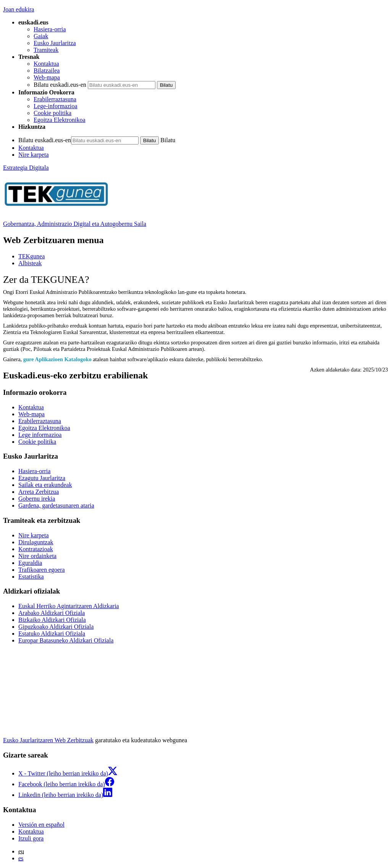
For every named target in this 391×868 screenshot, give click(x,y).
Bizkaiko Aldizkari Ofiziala (52, 620)
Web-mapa (47, 77)
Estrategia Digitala (26, 168)
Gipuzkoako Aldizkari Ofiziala (56, 627)
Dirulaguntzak (36, 542)
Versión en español (41, 825)
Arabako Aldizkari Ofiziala (52, 613)
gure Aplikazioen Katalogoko (57, 359)
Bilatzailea (47, 71)
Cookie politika (53, 113)
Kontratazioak (36, 549)
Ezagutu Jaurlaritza (42, 478)
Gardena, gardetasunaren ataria (56, 505)
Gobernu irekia (37, 499)
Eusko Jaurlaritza (55, 43)
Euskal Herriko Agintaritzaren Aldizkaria (69, 606)
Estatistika (31, 577)
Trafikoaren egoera (42, 570)
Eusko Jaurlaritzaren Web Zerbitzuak (48, 740)
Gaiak (41, 36)
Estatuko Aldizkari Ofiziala (52, 634)
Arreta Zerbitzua (39, 492)
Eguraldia (30, 563)
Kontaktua (46, 64)
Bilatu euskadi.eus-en (60, 85)
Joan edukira (19, 9)
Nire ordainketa (37, 556)
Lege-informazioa (56, 106)
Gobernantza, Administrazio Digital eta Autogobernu (75, 224)
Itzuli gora (31, 838)
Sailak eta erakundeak (45, 485)
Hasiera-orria (50, 29)
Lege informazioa (40, 435)
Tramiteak (46, 50)
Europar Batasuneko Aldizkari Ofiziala (66, 640)
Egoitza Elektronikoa (60, 120)
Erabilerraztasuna (55, 99)
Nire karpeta (34, 155)
